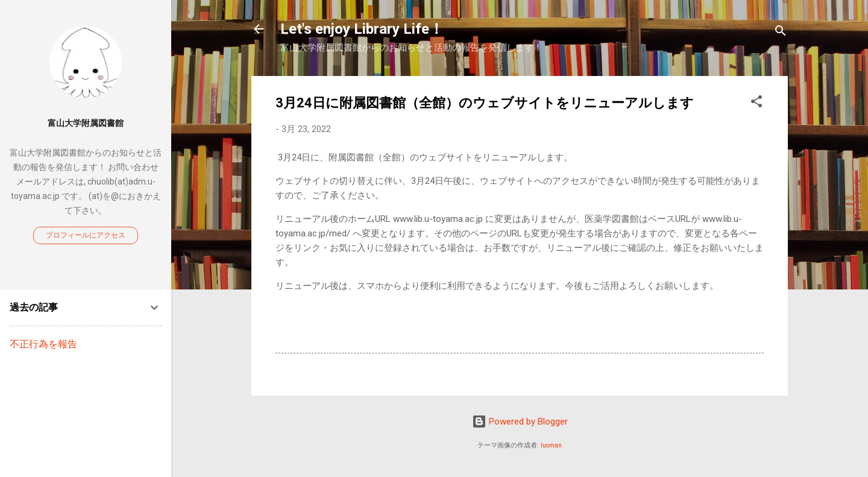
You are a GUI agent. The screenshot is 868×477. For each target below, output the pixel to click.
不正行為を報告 (43, 344)
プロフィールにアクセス (86, 235)
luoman (551, 445)
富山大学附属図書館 (86, 123)
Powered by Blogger (520, 422)
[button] (756, 103)
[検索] (781, 33)
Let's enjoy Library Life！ (362, 29)
